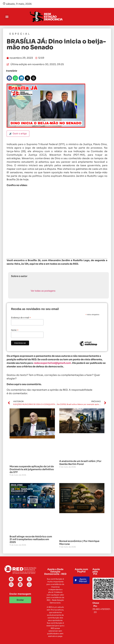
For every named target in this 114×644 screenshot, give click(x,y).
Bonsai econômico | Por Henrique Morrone (79, 542)
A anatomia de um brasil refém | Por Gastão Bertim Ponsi (80, 463)
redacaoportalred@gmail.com (52, 363)
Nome (15, 330)
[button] (7, 17)
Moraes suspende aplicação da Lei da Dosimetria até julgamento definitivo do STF (32, 469)
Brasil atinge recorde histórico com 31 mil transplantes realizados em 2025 (31, 539)
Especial (20, 34)
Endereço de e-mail (21, 318)
